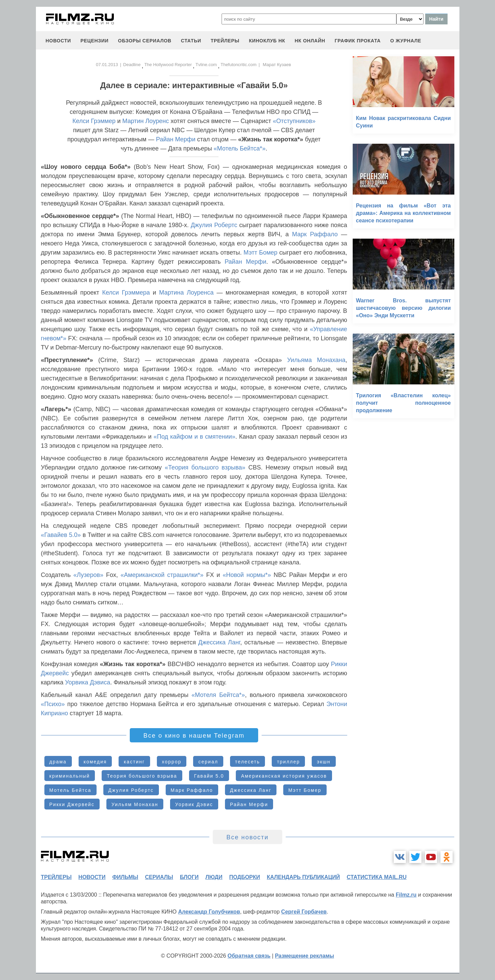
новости (58, 41)
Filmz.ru (406, 895)
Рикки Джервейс (72, 804)
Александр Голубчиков (209, 912)
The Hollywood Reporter (168, 65)
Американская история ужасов (284, 776)
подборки (245, 877)
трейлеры (225, 41)
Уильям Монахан (135, 804)
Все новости (248, 837)
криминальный (70, 776)
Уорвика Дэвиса (88, 682)
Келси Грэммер (94, 121)
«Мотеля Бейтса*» (218, 695)
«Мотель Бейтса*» (240, 148)
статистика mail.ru (377, 877)
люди (214, 877)
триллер (288, 762)
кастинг (134, 762)
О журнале (406, 41)
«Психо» (53, 704)
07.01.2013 (107, 65)
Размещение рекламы (304, 956)
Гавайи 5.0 (209, 776)
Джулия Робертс (214, 225)
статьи (191, 41)
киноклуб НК (267, 41)
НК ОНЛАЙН (310, 41)
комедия (95, 762)
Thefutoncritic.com (239, 65)
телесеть (248, 762)
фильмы (125, 877)
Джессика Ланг (219, 642)
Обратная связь (249, 956)
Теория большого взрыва (142, 776)
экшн (324, 762)
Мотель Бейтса (70, 790)
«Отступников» (294, 121)
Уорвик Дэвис (194, 804)
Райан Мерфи (176, 139)
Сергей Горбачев (304, 912)
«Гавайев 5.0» (61, 535)
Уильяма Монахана (316, 360)
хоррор (172, 762)
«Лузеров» (88, 575)
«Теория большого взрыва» (205, 467)
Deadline (132, 65)
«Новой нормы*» (247, 575)
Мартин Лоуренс (146, 121)
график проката (358, 41)
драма (58, 762)
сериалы (159, 877)
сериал (208, 762)
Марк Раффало (315, 234)
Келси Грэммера (126, 293)
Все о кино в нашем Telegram (194, 736)
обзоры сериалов (145, 41)
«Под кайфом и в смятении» (194, 437)
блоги (189, 877)
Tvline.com (206, 65)
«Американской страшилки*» (162, 575)
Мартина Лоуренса (187, 293)
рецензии (94, 41)
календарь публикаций (304, 877)
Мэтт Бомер (261, 253)
